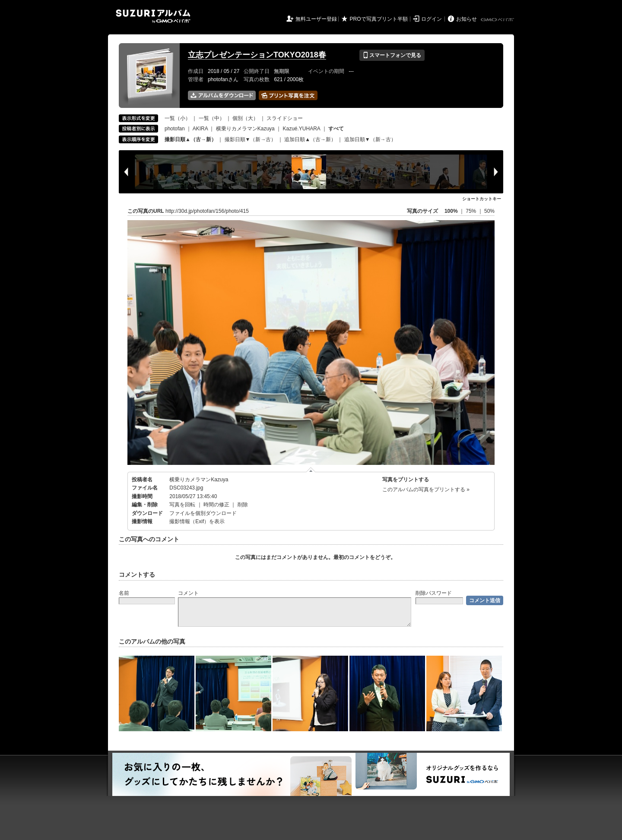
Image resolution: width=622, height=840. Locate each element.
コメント (188, 593)
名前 (124, 593)
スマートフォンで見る (392, 55)
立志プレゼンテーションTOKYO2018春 (257, 55)
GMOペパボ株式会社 (498, 20)
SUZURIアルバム (153, 16)
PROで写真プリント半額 (379, 19)
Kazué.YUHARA (301, 129)
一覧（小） (178, 118)
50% (489, 211)
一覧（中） (212, 118)
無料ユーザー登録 (316, 19)
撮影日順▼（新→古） (251, 139)
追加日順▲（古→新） (310, 139)
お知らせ (466, 19)
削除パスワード (434, 593)
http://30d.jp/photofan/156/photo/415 (207, 211)
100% (451, 211)
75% (471, 211)
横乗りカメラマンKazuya (245, 129)
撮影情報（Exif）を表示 (197, 521)
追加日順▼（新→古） (370, 139)
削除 (243, 505)
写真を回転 (182, 505)
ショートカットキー (482, 199)
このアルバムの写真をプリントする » (426, 489)
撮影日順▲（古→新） (190, 139)
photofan (175, 129)
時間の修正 (216, 505)
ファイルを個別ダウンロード (203, 513)
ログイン (432, 19)
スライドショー (285, 118)
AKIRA (200, 129)
